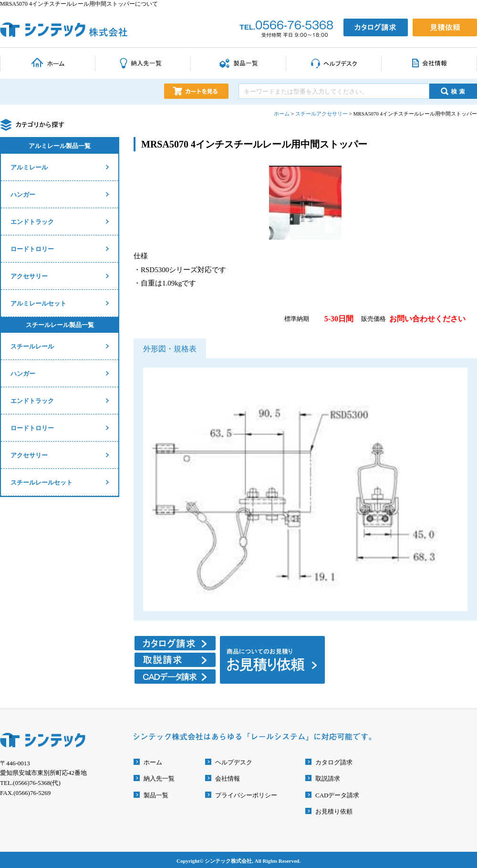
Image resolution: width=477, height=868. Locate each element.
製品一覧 (156, 795)
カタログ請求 (334, 762)
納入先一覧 (159, 778)
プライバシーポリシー (246, 795)
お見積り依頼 (334, 811)
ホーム (153, 762)
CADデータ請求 (337, 795)
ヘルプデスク (234, 762)
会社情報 (228, 778)
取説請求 (328, 778)
